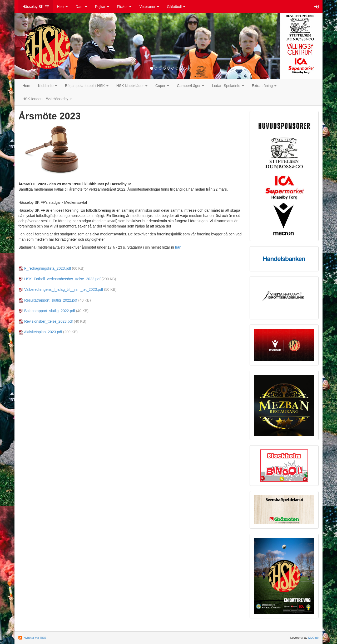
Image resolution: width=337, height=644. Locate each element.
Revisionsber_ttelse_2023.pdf (48, 321)
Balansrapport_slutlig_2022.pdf (50, 311)
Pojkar (102, 7)
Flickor (124, 7)
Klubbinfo (48, 86)
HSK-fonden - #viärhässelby (47, 99)
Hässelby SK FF (36, 7)
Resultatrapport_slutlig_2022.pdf (51, 300)
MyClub (313, 638)
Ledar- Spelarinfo (228, 86)
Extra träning (264, 86)
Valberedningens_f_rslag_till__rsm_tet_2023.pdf (64, 289)
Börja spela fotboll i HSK (87, 86)
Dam (81, 7)
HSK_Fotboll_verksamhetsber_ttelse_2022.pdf (62, 279)
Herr (62, 7)
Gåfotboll (176, 7)
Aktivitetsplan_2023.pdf (43, 332)
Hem (26, 86)
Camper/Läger (190, 86)
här (178, 247)
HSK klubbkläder (132, 86)
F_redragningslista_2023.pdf (48, 268)
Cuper (162, 86)
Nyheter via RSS (35, 638)
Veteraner (149, 7)
